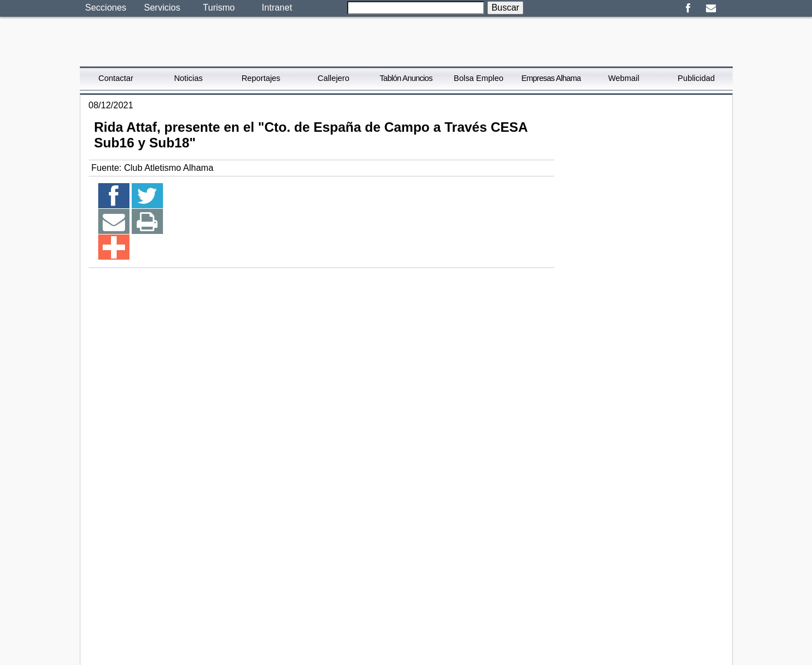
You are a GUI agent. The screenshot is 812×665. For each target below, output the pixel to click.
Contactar (116, 78)
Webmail (624, 78)
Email (711, 8)
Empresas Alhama (551, 78)
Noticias (188, 78)
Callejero (333, 78)
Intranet (277, 8)
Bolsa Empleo (479, 78)
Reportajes (261, 78)
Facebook (688, 8)
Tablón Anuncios (406, 78)
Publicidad (696, 78)
